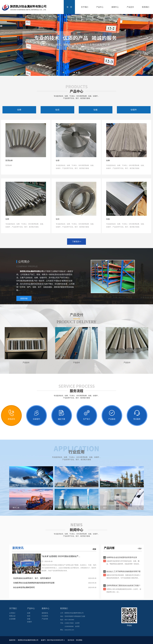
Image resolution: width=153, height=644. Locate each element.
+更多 (94, 549)
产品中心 (100, 7)
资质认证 (12, 616)
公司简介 (12, 613)
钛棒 (19, 110)
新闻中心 (115, 7)
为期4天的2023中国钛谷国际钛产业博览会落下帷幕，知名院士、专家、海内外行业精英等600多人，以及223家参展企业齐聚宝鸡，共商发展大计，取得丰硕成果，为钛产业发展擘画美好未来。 (69, 568)
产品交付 (130, 7)
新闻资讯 (18, 548)
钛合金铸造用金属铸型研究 (24, 587)
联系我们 (146, 7)
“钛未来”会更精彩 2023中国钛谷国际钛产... (61, 556)
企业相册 (12, 619)
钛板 (96, 110)
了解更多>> (77, 242)
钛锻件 (134, 110)
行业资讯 (45, 616)
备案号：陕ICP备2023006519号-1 (53, 640)
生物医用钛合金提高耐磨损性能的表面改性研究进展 (34, 583)
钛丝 (57, 110)
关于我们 (85, 7)
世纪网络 (79, 640)
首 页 (69, 7)
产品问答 (45, 619)
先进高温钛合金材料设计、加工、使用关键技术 (32, 578)
